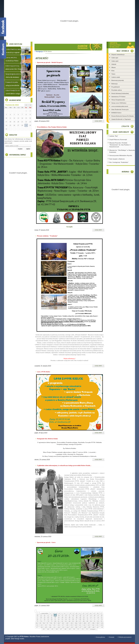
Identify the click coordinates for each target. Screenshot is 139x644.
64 (66, 619)
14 (22, 118)
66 (73, 619)
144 (48, 629)
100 (59, 623)
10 (6, 118)
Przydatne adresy (117, 90)
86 (77, 621)
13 (18, 118)
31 (6, 129)
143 (44, 629)
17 (6, 122)
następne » (93, 629)
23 (30, 122)
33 (91, 615)
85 (73, 621)
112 (41, 625)
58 (45, 619)
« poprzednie (44, 613)
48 (77, 617)
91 (94, 621)
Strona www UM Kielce (119, 103)
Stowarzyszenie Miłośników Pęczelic (121, 155)
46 (69, 617)
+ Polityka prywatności (124, 637)
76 (41, 621)
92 (98, 621)
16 (30, 118)
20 (18, 122)
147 (61, 629)
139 (89, 627)
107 (89, 623)
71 (91, 619)
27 (18, 125)
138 (85, 627)
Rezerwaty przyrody (118, 80)
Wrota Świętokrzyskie (118, 100)
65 (69, 619)
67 (77, 619)
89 (87, 621)
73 (98, 619)
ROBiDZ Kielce (116, 113)
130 (50, 627)
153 (87, 629)
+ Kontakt (111, 637)
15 (26, 118)
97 (47, 623)
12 (14, 118)
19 (14, 122)
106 (85, 623)
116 (59, 625)
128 (41, 627)
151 (78, 629)
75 (37, 621)
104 (76, 623)
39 (45, 617)
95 (40, 623)
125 (97, 625)
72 (94, 619)
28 (22, 125)
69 (84, 619)
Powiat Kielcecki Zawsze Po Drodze (123, 116)
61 (55, 619)
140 (93, 627)
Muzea (114, 67)
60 (52, 619)
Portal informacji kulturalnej (120, 93)
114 (50, 625)
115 (54, 625)
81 (59, 621)
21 (22, 122)
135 (72, 627)
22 (26, 122)
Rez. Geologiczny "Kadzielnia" (119, 162)
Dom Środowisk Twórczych (120, 109)
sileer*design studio (17, 639)
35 (98, 615)
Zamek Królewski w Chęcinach (121, 119)
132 (59, 627)
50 (84, 617)
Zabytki (114, 64)
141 (98, 627)
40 (48, 617)
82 (62, 621)
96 (44, 623)
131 (54, 627)
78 (48, 621)
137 (80, 627)
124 (93, 625)
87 (80, 621)
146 (57, 629)
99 (55, 623)
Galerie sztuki (116, 77)
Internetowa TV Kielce (118, 97)
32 (87, 615)
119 (71, 625)
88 (84, 621)
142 (102, 627)
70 (87, 619)
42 (55, 617)
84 (69, 621)
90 (91, 621)
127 (37, 627)
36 (102, 615)
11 (10, 118)
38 (41, 617)
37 (37, 617)
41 (52, 617)
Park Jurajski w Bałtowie (117, 159)
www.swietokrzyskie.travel (120, 106)
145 (52, 629)
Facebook (3, 27)
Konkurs (3, 49)
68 (80, 619)
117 (63, 625)
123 (89, 625)
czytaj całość (98, 121)
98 (51, 623)
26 (14, 125)
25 (10, 125)
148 (65, 629)
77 (45, 621)
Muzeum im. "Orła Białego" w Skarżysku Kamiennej (122, 151)
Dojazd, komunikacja (118, 54)
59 (48, 619)
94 (37, 623)
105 (80, 623)
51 (87, 617)
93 (102, 621)
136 (76, 627)
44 (62, 617)
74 (102, 619)
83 (66, 621)
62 (59, 619)
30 (30, 125)
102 (67, 623)
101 (63, 623)
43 (59, 617)
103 (72, 623)
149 (70, 629)
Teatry (113, 74)
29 (26, 125)
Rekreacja (114, 84)
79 (52, 621)
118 (67, 625)
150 (74, 629)
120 (76, 625)
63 (62, 619)
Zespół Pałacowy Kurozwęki (118, 139)
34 (94, 615)
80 (55, 621)
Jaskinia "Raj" (114, 136)
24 (6, 125)
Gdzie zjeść (115, 61)
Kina (113, 71)
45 (66, 617)
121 (80, 625)
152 (83, 629)
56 (37, 619)
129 (46, 627)
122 (84, 625)
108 (93, 623)
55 (102, 617)
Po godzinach (116, 87)
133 (63, 627)
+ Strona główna (100, 637)
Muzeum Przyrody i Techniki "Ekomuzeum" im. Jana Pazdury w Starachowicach (120, 145)
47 (73, 617)
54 (98, 617)
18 (10, 122)
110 (102, 623)
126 (102, 625)
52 (91, 617)
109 (98, 623)
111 (37, 625)
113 (46, 625)
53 (94, 617)
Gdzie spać (115, 58)
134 (67, 627)
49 (80, 617)
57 (41, 619)
